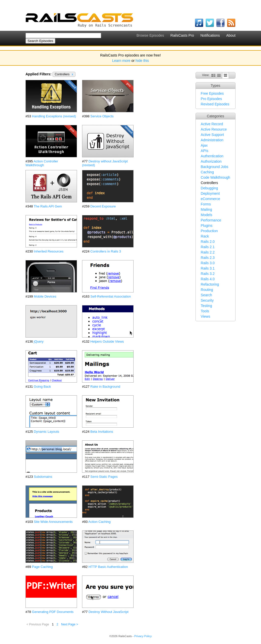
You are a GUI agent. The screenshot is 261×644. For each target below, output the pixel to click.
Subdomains (43, 477)
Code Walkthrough (216, 177)
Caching (207, 172)
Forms (206, 204)
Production (209, 231)
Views (206, 316)
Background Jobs (215, 167)
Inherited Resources (49, 251)
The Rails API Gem (48, 206)
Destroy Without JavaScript (108, 612)
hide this (142, 61)
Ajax (204, 145)
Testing (206, 306)
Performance (211, 220)
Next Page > (70, 624)
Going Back (42, 387)
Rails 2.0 (208, 242)
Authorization (211, 161)
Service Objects (102, 116)
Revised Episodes (215, 104)
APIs (205, 151)
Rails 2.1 (208, 247)
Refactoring (210, 284)
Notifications (210, 35)
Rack (205, 236)
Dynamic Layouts (47, 432)
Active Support (212, 135)
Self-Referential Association (111, 296)
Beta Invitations (102, 432)
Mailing (206, 209)
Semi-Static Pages (104, 477)
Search (206, 295)
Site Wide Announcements (53, 522)
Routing (207, 290)
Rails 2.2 (208, 252)
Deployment (210, 193)
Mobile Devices (45, 296)
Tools (205, 311)
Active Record (212, 124)
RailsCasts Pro (182, 35)
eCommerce (211, 199)
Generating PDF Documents (53, 612)
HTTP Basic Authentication (108, 567)
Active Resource (214, 129)
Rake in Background (105, 387)
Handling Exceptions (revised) (54, 116)
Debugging (210, 188)
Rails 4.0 (208, 279)
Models (207, 215)
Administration (212, 140)
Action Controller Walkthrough (42, 163)
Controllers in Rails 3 (106, 251)
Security (207, 300)
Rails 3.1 (208, 268)
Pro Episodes (211, 99)
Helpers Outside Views (107, 341)
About (231, 35)
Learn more (121, 61)
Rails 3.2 (208, 274)
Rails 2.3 (208, 258)
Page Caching (42, 567)
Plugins (207, 226)
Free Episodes (212, 93)
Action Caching (100, 522)
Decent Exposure (103, 206)
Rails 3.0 (208, 263)
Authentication (212, 156)
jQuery (39, 341)
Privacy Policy (143, 636)
